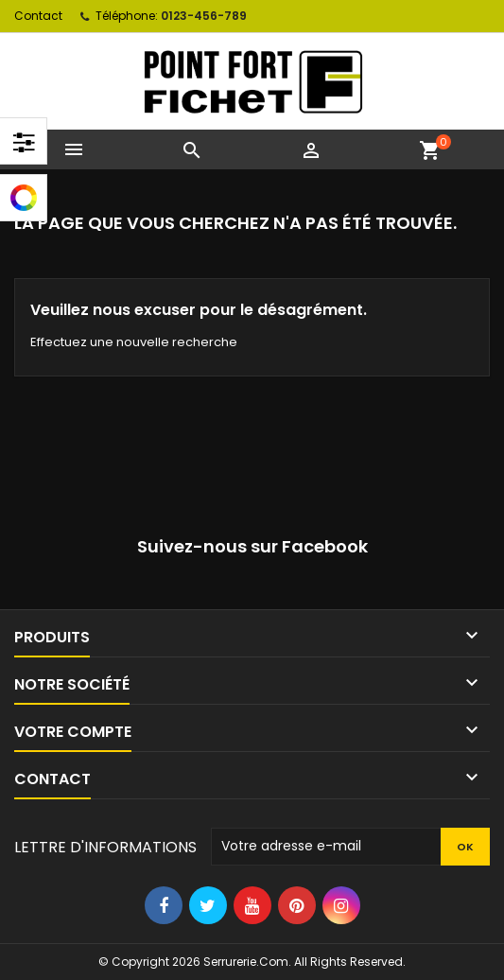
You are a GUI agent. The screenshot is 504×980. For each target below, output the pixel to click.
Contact (38, 16)
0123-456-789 (204, 16)
